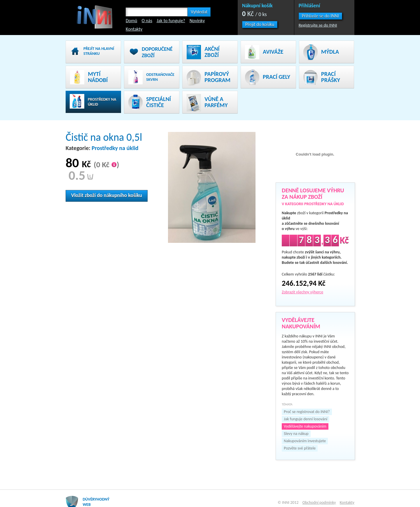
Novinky (197, 21)
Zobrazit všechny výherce (302, 292)
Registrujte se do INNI (318, 25)
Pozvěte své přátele (300, 448)
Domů (131, 21)
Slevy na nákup (296, 434)
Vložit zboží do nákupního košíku (107, 195)
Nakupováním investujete (305, 441)
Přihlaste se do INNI (320, 16)
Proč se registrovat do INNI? (307, 412)
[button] (320, 16)
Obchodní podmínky (319, 502)
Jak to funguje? (171, 21)
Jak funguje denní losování (306, 419)
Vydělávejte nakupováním (305, 426)
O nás (147, 21)
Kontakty (134, 29)
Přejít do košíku (260, 24)
